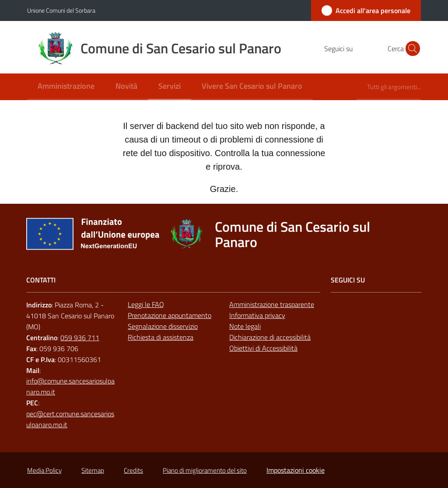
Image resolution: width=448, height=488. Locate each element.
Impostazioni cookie (296, 470)
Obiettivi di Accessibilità (263, 348)
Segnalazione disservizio (163, 326)
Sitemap (93, 470)
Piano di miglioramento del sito (205, 470)
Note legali (245, 326)
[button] (410, 49)
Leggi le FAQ (146, 304)
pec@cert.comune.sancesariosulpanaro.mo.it (70, 419)
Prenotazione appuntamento (170, 315)
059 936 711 (80, 338)
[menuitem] (66, 87)
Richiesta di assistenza (161, 337)
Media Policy (44, 470)
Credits (133, 470)
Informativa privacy (257, 315)
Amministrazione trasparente (272, 304)
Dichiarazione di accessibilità (270, 337)
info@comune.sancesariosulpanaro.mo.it (70, 386)
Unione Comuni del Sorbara (61, 10)
